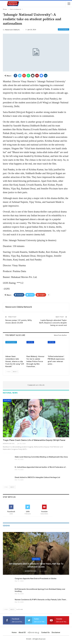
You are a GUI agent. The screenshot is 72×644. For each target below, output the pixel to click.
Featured (30, 342)
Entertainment (63, 29)
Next (15, 372)
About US (22, 632)
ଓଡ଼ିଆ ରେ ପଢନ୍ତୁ (33, 632)
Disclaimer (56, 632)
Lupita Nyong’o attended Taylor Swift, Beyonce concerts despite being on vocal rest (53, 323)
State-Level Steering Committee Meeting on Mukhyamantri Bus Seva (41, 457)
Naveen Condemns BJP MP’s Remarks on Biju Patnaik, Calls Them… (41, 600)
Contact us (45, 632)
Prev (9, 372)
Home (14, 632)
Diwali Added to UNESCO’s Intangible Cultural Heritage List (38, 477)
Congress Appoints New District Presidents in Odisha (36, 579)
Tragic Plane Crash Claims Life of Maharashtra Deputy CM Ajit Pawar (34, 440)
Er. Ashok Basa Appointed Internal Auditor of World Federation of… (41, 467)
